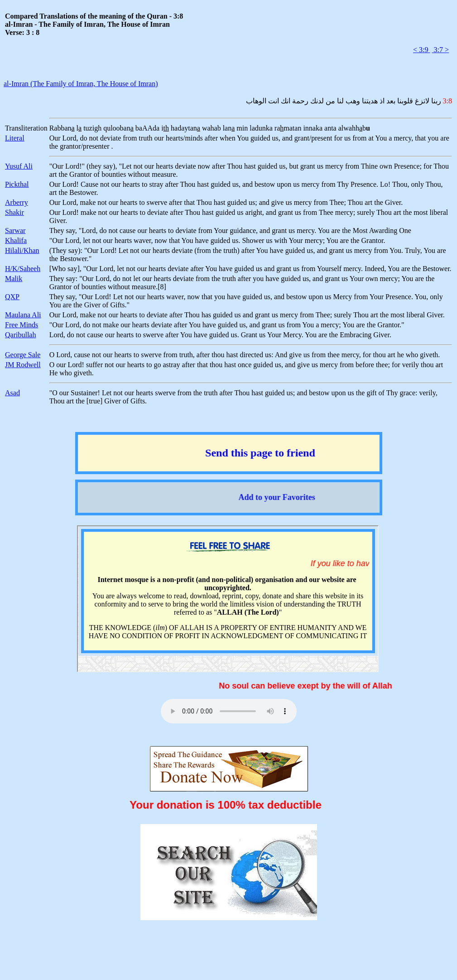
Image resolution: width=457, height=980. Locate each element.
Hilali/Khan (22, 250)
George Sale (23, 355)
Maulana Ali (23, 315)
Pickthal (17, 184)
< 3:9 (421, 50)
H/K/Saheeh (23, 269)
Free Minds (22, 325)
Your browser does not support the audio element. (229, 711)
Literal (15, 138)
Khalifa (16, 240)
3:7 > (440, 50)
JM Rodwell (23, 365)
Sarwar (15, 230)
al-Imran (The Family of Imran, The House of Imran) (81, 84)
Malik (14, 279)
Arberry (17, 202)
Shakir (14, 212)
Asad (12, 393)
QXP (12, 297)
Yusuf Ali (19, 166)
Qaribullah (20, 335)
